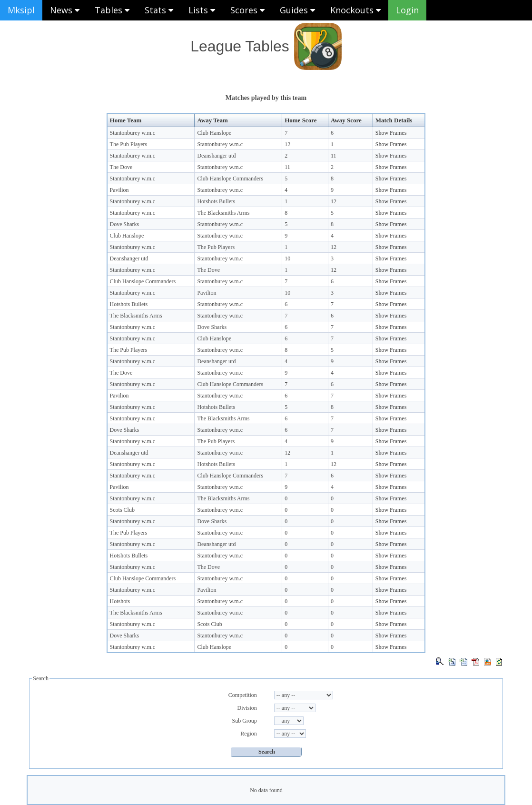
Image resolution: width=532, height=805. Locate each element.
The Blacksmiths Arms (223, 213)
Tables (112, 10)
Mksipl (21, 10)
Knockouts (355, 10)
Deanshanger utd (216, 156)
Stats (159, 10)
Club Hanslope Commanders (230, 179)
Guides (297, 10)
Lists (202, 10)
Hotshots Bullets (216, 201)
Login (407, 10)
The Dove (121, 167)
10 (287, 258)
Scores (247, 10)
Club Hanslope (214, 133)
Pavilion (119, 190)
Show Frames (391, 133)
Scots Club (122, 510)
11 (334, 156)
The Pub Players (129, 144)
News (65, 10)
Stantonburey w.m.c (133, 133)
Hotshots (120, 601)
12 (287, 144)
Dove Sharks (125, 224)
